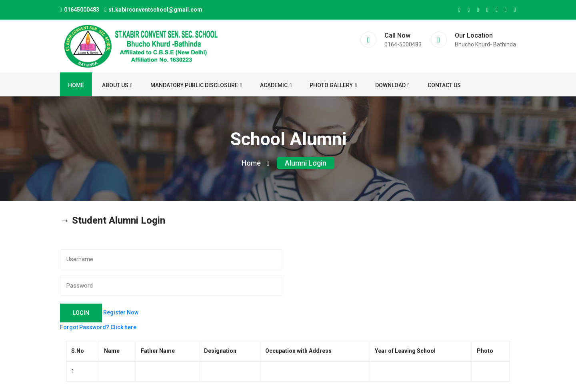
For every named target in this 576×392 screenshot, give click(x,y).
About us (117, 85)
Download (392, 85)
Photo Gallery (333, 85)
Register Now (121, 312)
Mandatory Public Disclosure (196, 85)
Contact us (444, 85)
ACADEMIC (276, 85)
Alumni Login (306, 163)
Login (81, 313)
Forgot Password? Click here (98, 327)
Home (76, 85)
